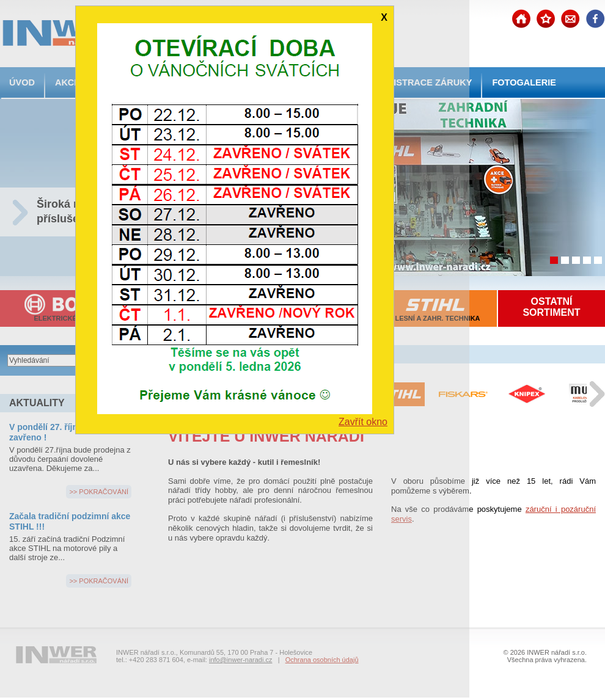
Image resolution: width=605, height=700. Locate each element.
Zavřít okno (363, 422)
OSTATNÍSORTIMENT (551, 307)
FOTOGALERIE (524, 82)
